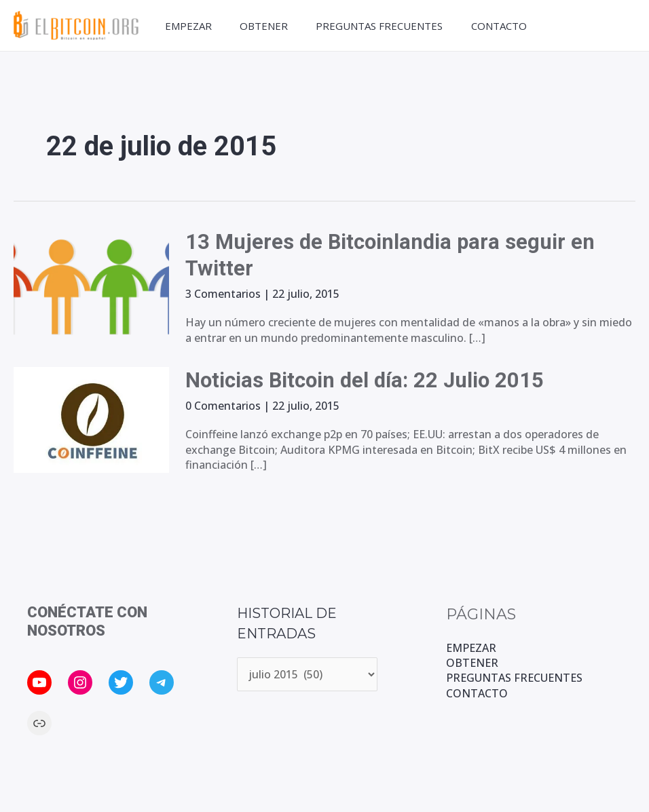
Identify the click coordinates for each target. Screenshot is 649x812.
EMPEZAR (186, 26)
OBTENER (264, 26)
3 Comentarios (223, 294)
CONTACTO (504, 26)
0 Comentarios (223, 406)
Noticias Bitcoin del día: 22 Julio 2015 (371, 380)
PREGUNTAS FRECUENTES (382, 26)
